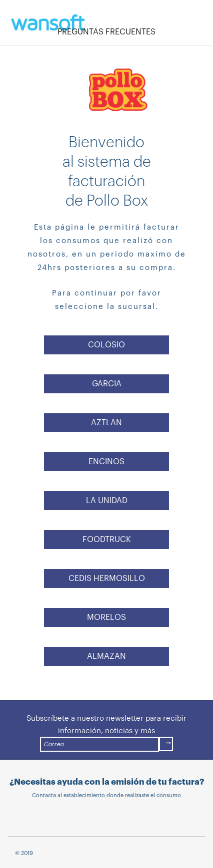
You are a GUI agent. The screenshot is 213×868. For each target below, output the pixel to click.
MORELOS (106, 617)
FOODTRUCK (107, 540)
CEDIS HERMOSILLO (107, 579)
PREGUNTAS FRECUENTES (106, 32)
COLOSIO (106, 345)
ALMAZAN (106, 656)
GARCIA (107, 384)
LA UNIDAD (107, 501)
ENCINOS (106, 462)
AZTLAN (106, 423)
